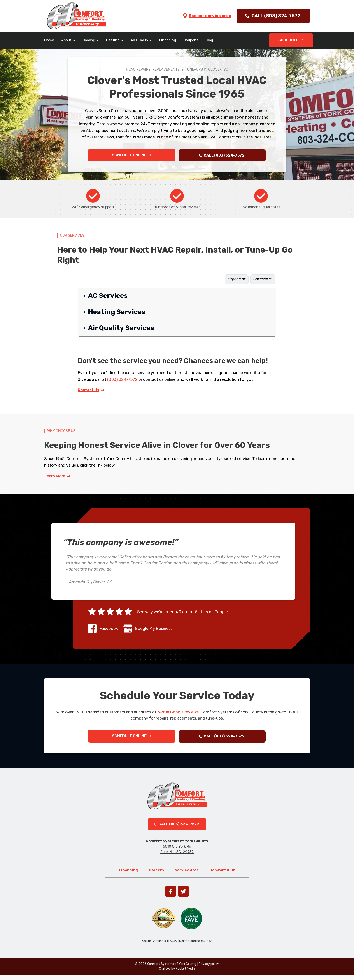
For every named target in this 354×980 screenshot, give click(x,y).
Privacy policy (209, 969)
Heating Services (117, 313)
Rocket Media (185, 974)
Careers (156, 876)
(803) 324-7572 (122, 381)
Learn (58, 477)
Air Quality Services (121, 329)
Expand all (237, 280)
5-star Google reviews (178, 713)
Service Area (187, 876)
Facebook (109, 630)
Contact (91, 391)
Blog (209, 40)
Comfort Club (222, 876)
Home (49, 40)
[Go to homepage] (76, 16)
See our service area (207, 16)
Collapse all (263, 280)
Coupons (191, 40)
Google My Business (154, 630)
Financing (168, 40)
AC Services (108, 297)
